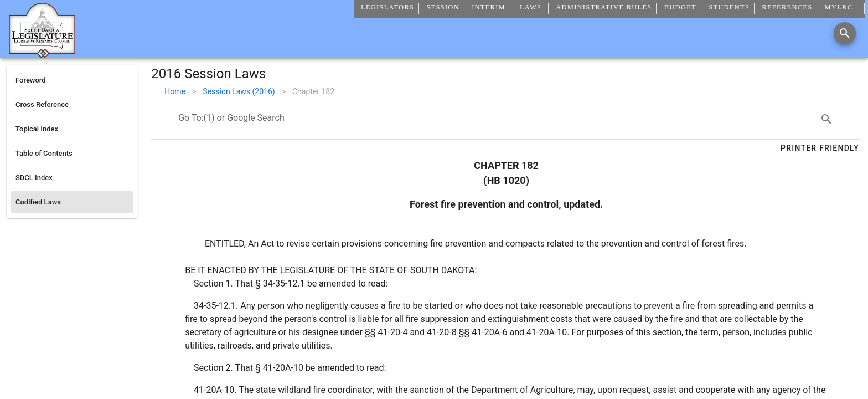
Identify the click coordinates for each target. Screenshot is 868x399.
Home (175, 91)
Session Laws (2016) (239, 91)
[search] (826, 119)
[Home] (42, 54)
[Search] (845, 33)
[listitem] (72, 80)
